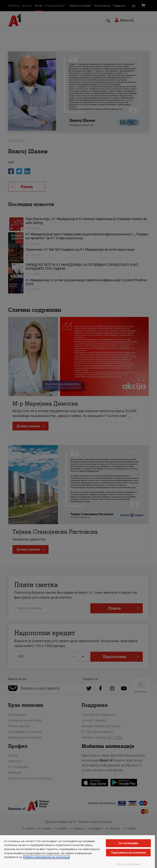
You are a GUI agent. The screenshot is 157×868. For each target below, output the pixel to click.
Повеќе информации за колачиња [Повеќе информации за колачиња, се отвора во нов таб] (46, 857)
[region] (77, 852)
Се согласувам (128, 843)
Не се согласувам (128, 864)
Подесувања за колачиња (128, 853)
